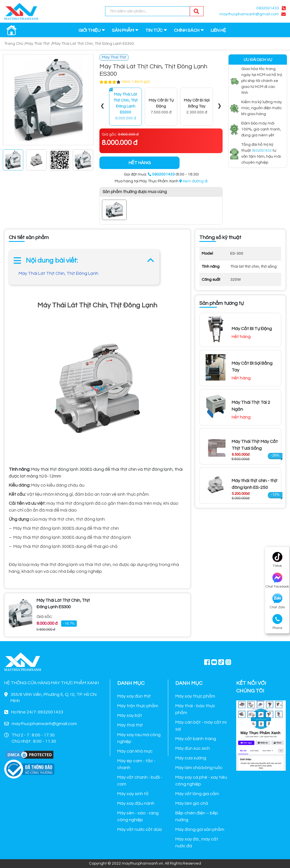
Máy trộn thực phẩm (138, 706)
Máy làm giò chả (192, 803)
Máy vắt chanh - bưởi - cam (140, 781)
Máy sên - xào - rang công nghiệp (138, 816)
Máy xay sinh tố (133, 794)
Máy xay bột (130, 715)
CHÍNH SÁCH (187, 30)
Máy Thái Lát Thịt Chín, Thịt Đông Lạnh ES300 (93, 44)
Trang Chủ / (15, 44)
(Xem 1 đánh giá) (136, 82)
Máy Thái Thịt (38, 44)
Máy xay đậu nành (136, 803)
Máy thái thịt (130, 725)
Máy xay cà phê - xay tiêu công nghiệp (201, 781)
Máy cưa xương (191, 758)
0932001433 (268, 8)
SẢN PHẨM (123, 30)
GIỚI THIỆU (89, 30)
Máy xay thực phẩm (195, 696)
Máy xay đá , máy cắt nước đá (197, 842)
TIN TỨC (154, 30)
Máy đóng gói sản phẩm (200, 829)
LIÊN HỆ (218, 30)
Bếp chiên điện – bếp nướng (197, 816)
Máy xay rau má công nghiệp (139, 738)
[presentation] (103, 106)
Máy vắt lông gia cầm (197, 794)
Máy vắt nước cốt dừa (139, 829)
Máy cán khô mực (135, 751)
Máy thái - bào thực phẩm (195, 709)
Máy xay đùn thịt (134, 696)
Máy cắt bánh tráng (196, 739)
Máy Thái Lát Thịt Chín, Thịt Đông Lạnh (58, 273)
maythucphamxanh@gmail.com (249, 14)
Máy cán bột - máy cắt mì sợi (201, 726)
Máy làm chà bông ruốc (199, 768)
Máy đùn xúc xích (193, 748)
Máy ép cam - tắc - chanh (136, 764)
